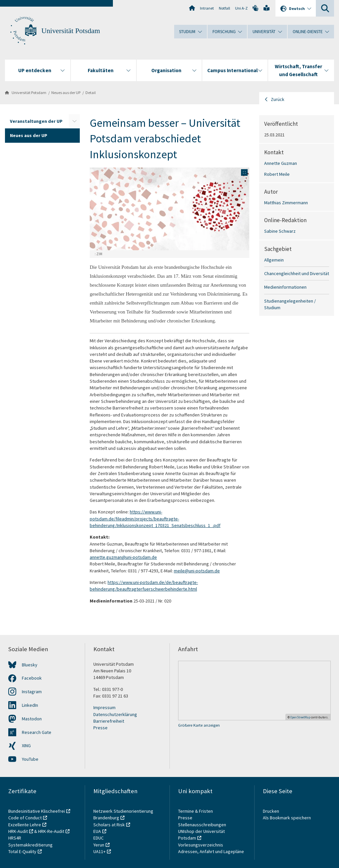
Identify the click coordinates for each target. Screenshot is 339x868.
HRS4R (15, 838)
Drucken (271, 811)
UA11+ (99, 851)
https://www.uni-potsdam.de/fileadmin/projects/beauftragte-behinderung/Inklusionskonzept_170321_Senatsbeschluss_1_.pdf (155, 519)
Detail (91, 93)
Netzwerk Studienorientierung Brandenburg (123, 814)
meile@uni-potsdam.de (197, 571)
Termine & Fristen (196, 811)
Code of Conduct (25, 818)
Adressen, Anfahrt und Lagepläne (211, 851)
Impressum (104, 707)
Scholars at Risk (109, 825)
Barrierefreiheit (109, 721)
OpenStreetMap (300, 717)
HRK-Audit (18, 831)
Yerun (99, 845)
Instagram (32, 692)
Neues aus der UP (66, 93)
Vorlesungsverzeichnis (201, 845)
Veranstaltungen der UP (36, 121)
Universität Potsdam (71, 31)
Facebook (32, 678)
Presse (100, 728)
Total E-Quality (22, 851)
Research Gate (37, 732)
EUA (97, 831)
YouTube (30, 759)
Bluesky (30, 665)
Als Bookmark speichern (287, 818)
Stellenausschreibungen (202, 825)
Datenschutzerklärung (115, 714)
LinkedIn (30, 705)
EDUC (98, 838)
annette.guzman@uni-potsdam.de (123, 557)
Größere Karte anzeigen (199, 725)
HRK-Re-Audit (51, 831)
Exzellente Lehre (25, 825)
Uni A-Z (241, 8)
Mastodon (32, 719)
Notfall (224, 8)
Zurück (278, 99)
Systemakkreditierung (30, 845)
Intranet (207, 8)
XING (26, 746)
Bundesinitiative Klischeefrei (37, 811)
